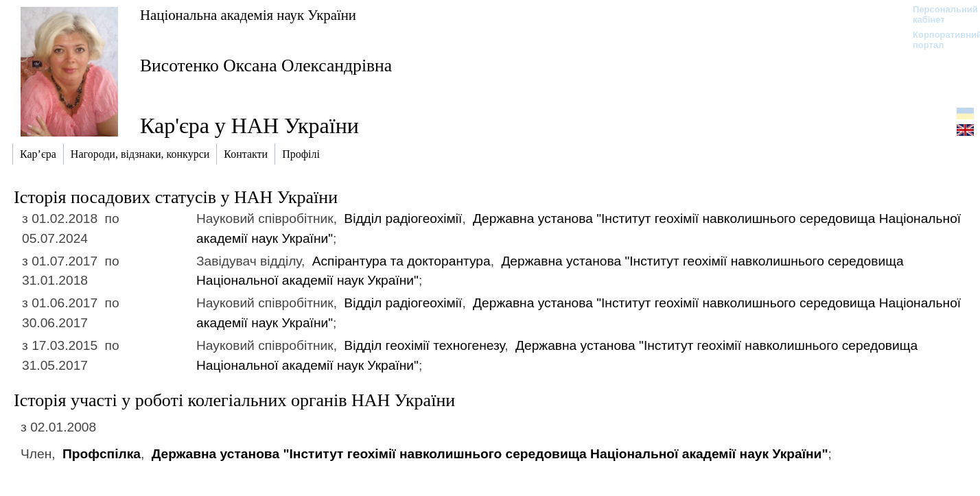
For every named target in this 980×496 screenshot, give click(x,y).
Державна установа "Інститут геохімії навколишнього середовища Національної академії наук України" (490, 454)
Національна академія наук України (248, 15)
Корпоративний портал (938, 40)
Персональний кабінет (938, 14)
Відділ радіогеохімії (403, 219)
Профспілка (102, 454)
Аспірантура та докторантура (401, 261)
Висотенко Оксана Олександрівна (266, 66)
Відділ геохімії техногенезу (424, 345)
